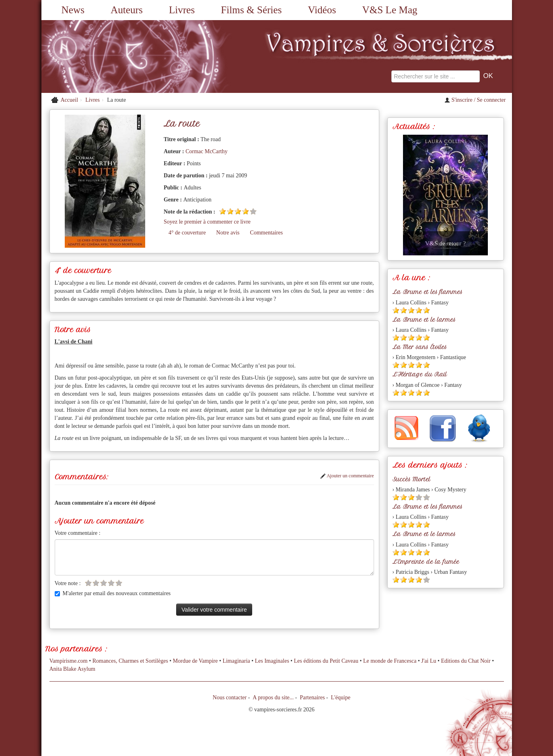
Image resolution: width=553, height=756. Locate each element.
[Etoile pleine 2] (230, 211)
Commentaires (267, 233)
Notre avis (228, 233)
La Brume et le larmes (424, 320)
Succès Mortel (411, 479)
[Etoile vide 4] (111, 583)
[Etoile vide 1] (88, 583)
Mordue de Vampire (195, 661)
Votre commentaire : (78, 533)
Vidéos (322, 10)
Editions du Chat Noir (466, 661)
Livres (182, 10)
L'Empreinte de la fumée (426, 562)
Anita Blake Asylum (72, 669)
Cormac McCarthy (207, 151)
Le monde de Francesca (390, 661)
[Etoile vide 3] (104, 583)
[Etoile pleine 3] (238, 211)
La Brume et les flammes (428, 292)
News (73, 10)
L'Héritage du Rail (420, 374)
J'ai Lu (429, 661)
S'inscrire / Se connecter (475, 100)
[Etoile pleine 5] (427, 310)
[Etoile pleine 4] (246, 211)
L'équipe (341, 697)
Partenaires (312, 697)
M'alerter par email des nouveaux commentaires (113, 593)
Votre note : (68, 583)
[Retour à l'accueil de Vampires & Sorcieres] (116, 56)
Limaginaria (236, 661)
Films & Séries (251, 10)
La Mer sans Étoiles (420, 347)
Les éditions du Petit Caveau (326, 661)
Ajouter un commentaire (347, 476)
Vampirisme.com (69, 661)
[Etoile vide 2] (96, 583)
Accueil (70, 100)
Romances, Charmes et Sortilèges (130, 661)
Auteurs (127, 10)
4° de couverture (187, 233)
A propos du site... (273, 697)
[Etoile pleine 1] (223, 211)
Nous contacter (230, 697)
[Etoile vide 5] (253, 211)
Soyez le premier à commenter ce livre (207, 222)
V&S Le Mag (390, 10)
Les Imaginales (272, 661)
